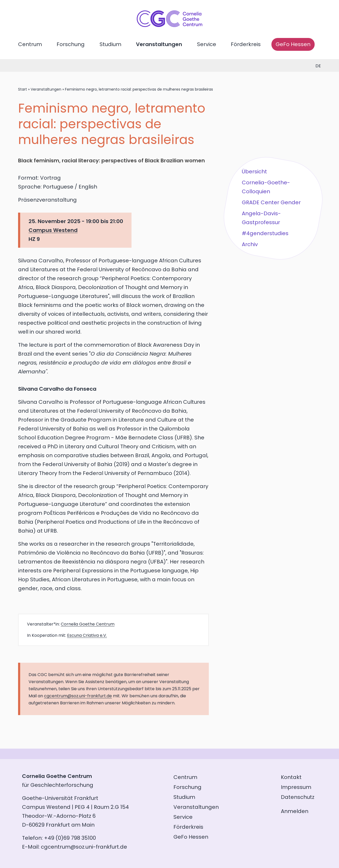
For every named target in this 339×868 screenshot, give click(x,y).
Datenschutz (298, 797)
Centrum (30, 44)
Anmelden (295, 811)
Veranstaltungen (159, 44)
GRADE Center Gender (271, 202)
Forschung (71, 44)
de (318, 66)
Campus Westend (53, 230)
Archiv (250, 244)
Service (207, 44)
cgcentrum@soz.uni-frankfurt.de (78, 696)
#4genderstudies (265, 233)
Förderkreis (246, 44)
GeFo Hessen (293, 44)
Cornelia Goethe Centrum (88, 624)
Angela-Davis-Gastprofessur (261, 218)
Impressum (296, 787)
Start (23, 89)
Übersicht (254, 172)
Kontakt (291, 777)
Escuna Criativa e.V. (87, 635)
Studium (110, 44)
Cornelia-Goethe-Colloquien (266, 187)
